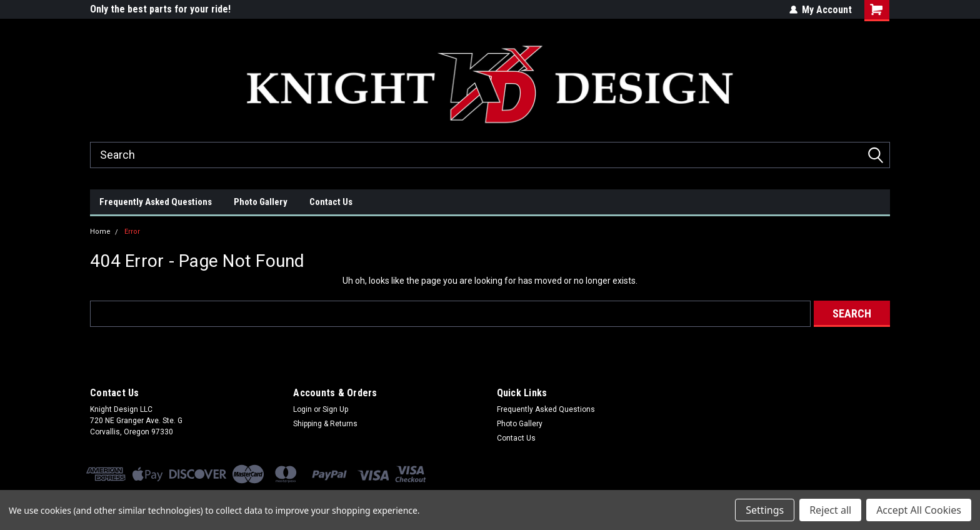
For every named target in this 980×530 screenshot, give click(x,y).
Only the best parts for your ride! (160, 9)
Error (132, 232)
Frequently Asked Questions (156, 202)
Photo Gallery (261, 202)
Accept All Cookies (919, 510)
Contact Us (331, 202)
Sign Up (335, 409)
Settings (765, 510)
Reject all (830, 510)
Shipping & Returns (325, 424)
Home (100, 232)
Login (302, 409)
